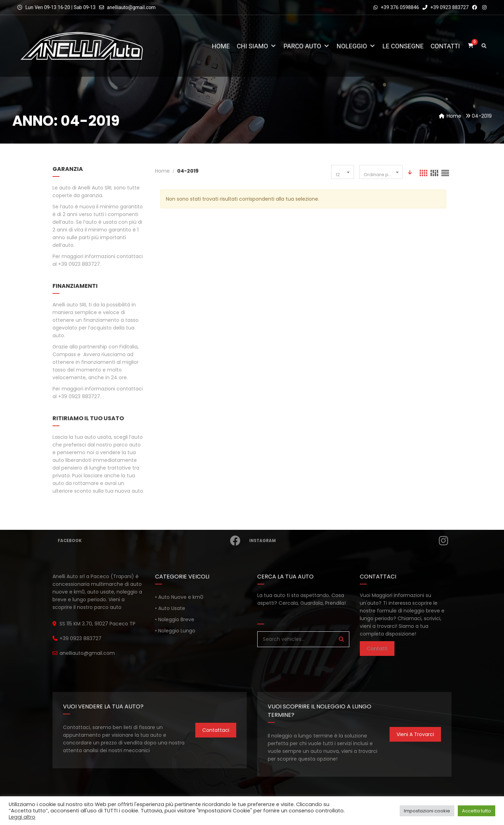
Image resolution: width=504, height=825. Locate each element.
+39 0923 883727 (446, 7)
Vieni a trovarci (415, 734)
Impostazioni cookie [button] (427, 811)
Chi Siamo (257, 46)
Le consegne (403, 46)
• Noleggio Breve (175, 619)
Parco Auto (307, 46)
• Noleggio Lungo (175, 631)
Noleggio (356, 46)
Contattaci (216, 730)
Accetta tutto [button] (477, 811)
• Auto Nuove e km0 (179, 597)
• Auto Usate (170, 608)
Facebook (150, 541)
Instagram (350, 541)
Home (221, 46)
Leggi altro (22, 817)
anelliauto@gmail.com (131, 7)
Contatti (445, 46)
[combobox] (342, 172)
